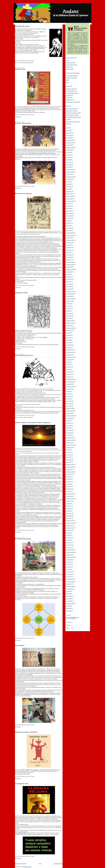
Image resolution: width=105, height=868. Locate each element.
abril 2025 (68, 160)
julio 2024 (68, 182)
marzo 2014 (69, 460)
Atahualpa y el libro (21, 293)
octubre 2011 (69, 525)
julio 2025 (68, 152)
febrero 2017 (69, 374)
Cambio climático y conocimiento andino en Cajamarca (33, 423)
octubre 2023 (69, 199)
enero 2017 (69, 377)
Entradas (70, 625)
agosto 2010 (69, 560)
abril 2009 (68, 594)
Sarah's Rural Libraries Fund (73, 122)
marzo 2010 (69, 572)
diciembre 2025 (70, 140)
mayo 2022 (69, 223)
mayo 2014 (69, 455)
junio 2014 (68, 452)
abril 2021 (68, 252)
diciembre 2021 (70, 233)
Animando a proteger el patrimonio (26, 732)
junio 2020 (68, 277)
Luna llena (68, 124)
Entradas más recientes (21, 864)
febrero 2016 (69, 404)
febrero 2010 (69, 574)
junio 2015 (68, 423)
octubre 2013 (69, 469)
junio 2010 (68, 564)
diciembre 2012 (70, 494)
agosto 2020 (69, 272)
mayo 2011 (69, 538)
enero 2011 (69, 547)
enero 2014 (69, 462)
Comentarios (71, 628)
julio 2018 (68, 333)
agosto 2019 (69, 301)
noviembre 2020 (70, 264)
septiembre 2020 (70, 269)
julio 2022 (68, 221)
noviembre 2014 (70, 440)
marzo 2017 (69, 372)
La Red (68, 60)
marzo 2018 (69, 343)
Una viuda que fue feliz (22, 26)
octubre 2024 (69, 174)
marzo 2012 (69, 513)
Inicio (40, 864)
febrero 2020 (69, 286)
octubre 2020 (69, 267)
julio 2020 (68, 274)
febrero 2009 (69, 596)
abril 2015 (68, 428)
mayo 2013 (69, 482)
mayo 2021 (69, 250)
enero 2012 (69, 518)
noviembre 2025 (70, 143)
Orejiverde (68, 119)
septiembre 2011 (70, 528)
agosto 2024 (69, 179)
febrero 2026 (69, 135)
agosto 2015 (69, 418)
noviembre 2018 (70, 323)
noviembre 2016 (70, 382)
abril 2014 (68, 457)
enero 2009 (69, 599)
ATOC (67, 82)
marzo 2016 (69, 401)
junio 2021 (68, 247)
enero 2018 (69, 347)
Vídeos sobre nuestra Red (72, 102)
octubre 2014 (69, 443)
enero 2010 (69, 577)
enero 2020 (69, 289)
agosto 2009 (69, 589)
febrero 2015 (69, 433)
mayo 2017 (69, 367)
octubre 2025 (69, 145)
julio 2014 (68, 450)
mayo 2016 (69, 396)
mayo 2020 (69, 279)
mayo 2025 (69, 157)
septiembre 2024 (70, 177)
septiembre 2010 (70, 557)
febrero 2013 (69, 489)
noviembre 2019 (70, 294)
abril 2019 (68, 311)
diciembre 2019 (70, 291)
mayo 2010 (69, 567)
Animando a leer (20, 69)
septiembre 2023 (70, 201)
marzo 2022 (69, 228)
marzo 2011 (69, 542)
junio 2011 (68, 535)
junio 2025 (68, 155)
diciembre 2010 (70, 550)
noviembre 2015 (70, 411)
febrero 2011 (69, 545)
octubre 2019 (69, 296)
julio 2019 (68, 304)
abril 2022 (68, 226)
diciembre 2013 (70, 464)
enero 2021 (69, 260)
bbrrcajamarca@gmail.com (72, 617)
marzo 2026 (69, 133)
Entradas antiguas (58, 864)
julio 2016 (68, 391)
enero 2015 (69, 435)
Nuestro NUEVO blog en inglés (73, 117)
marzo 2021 (69, 255)
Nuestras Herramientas (71, 65)
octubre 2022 (69, 216)
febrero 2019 (69, 316)
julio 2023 (68, 204)
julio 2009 (68, 591)
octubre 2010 (69, 555)
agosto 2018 (69, 330)
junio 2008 (68, 608)
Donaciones (69, 95)
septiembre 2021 (70, 240)
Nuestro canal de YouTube (72, 115)
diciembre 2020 (70, 262)
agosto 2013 (69, 474)
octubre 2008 (69, 601)
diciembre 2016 (70, 379)
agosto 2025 (69, 150)
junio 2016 (68, 394)
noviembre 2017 (70, 352)
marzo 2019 (69, 313)
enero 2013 (69, 491)
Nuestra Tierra (69, 67)
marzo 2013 (69, 486)
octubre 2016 (69, 384)
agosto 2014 (69, 447)
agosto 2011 (69, 530)
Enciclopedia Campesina (72, 76)
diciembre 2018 (70, 321)
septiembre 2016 (70, 386)
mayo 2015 (69, 425)
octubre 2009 (69, 584)
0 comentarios (30, 62)
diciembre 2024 (70, 169)
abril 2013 (68, 484)
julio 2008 (68, 606)
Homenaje (68, 98)
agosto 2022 (69, 218)
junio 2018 (68, 335)
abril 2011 (68, 540)
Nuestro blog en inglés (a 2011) (73, 113)
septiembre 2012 (70, 499)
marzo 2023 (69, 211)
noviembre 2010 (70, 552)
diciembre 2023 (70, 196)
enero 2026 (69, 138)
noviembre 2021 (70, 235)
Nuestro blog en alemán (72, 109)
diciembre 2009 (70, 579)
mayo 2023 (69, 206)
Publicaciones (69, 100)
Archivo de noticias (70, 89)
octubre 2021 (69, 238)
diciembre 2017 (70, 350)
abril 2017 (68, 369)
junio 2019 (68, 306)
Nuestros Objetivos (70, 63)
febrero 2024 (69, 194)
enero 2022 (69, 230)
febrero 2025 (69, 165)
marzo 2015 (69, 430)
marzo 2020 (69, 284)
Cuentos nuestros (23, 62)
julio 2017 (68, 362)
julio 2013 (68, 477)
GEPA (67, 80)
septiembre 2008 (70, 604)
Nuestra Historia (70, 69)
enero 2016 (69, 406)
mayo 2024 (69, 186)
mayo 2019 (69, 308)
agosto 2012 (69, 501)
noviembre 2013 (70, 467)
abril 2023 (68, 208)
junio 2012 (68, 506)
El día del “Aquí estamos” (23, 123)
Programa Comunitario (71, 78)
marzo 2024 (69, 191)
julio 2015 (68, 421)
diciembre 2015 (70, 408)
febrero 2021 (69, 257)
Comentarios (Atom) (27, 867)
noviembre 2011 (70, 523)
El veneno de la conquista (23, 194)
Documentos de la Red (71, 93)
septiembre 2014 (70, 445)
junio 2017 (68, 364)
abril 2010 (68, 569)
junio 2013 (68, 479)
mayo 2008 (69, 611)
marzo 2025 (69, 162)
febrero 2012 (69, 516)
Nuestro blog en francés (72, 111)
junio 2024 (68, 184)
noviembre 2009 (70, 582)
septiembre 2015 (70, 416)
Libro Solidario (20, 646)
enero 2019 (69, 318)
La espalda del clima (22, 784)
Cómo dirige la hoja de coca (24, 355)
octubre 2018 (69, 326)
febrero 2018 (69, 345)
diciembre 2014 (70, 438)
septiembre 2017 (70, 357)
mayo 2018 (69, 338)
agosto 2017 (69, 360)
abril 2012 (68, 511)
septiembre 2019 (70, 299)
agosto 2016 (69, 389)
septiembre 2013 (70, 472)
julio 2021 (68, 245)
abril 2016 (68, 399)
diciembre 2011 (70, 521)
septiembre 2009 (70, 586)
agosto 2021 (69, 243)
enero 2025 (69, 167)
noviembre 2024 (70, 172)
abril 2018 (68, 340)
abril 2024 (68, 189)
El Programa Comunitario (23, 539)
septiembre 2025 (70, 148)
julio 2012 (68, 504)
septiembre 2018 (70, 328)
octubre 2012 (69, 496)
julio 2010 (68, 562)
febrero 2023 (69, 213)
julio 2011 (68, 533)
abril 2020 (68, 282)
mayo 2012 (69, 508)
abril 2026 (68, 130)
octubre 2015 (69, 413)
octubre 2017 (69, 355)
